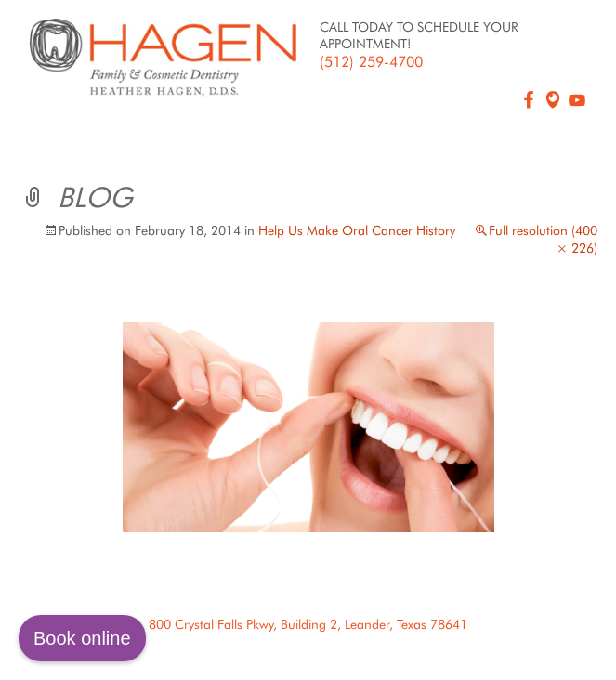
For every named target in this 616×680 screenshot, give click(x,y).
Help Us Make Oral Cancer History (357, 230)
